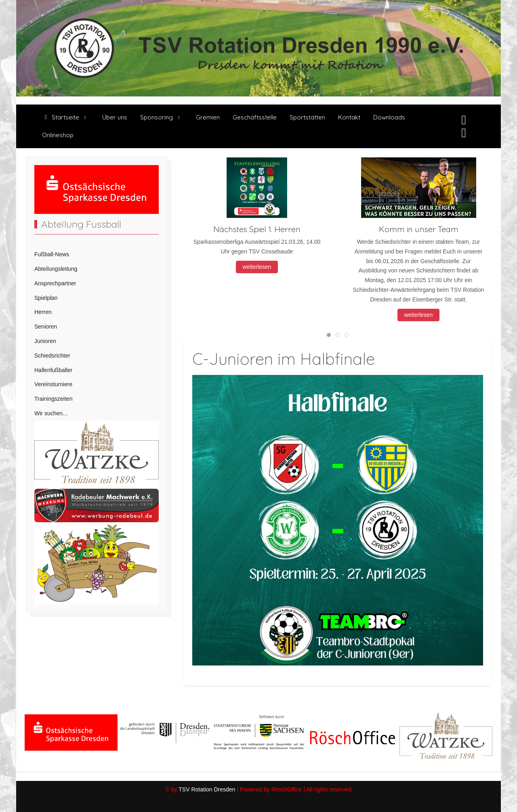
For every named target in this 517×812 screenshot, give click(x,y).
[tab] (329, 335)
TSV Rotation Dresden (207, 789)
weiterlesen (257, 266)
